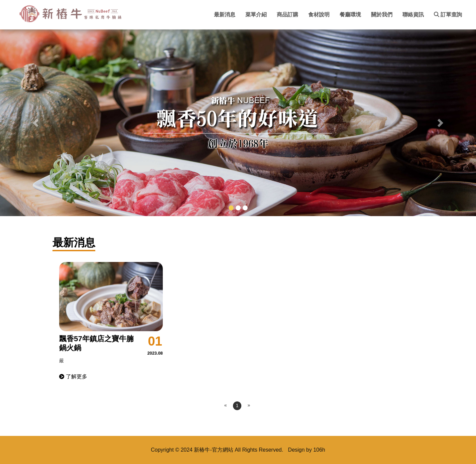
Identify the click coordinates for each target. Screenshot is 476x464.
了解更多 (77, 377)
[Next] (249, 405)
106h (319, 450)
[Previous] (226, 405)
